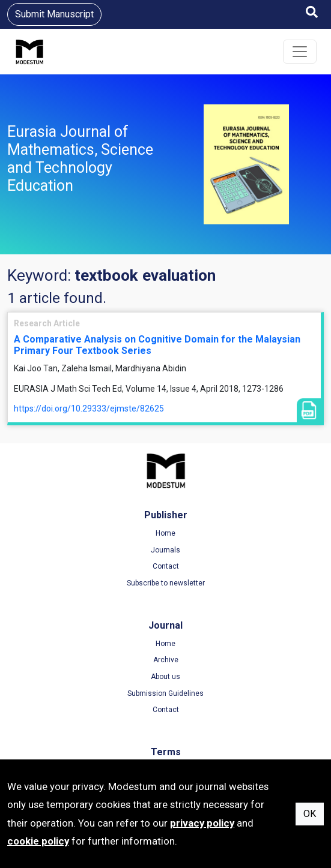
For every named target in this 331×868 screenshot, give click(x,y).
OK (310, 814)
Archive (166, 660)
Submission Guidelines (165, 693)
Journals (165, 550)
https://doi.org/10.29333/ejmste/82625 (89, 409)
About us (165, 677)
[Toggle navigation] (300, 52)
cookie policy (38, 841)
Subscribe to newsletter (166, 583)
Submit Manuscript (54, 14)
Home (165, 533)
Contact (166, 566)
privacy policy (202, 823)
